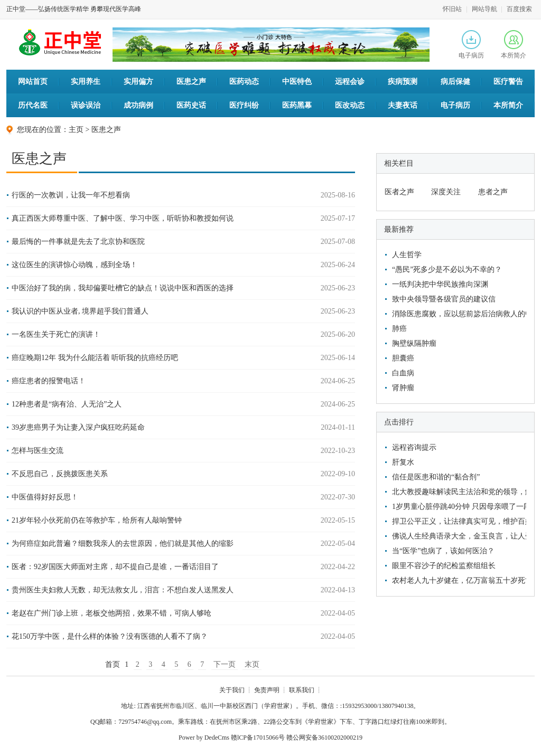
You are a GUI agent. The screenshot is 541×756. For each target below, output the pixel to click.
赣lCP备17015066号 (258, 738)
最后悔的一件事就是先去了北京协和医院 (78, 242)
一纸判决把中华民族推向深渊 (440, 284)
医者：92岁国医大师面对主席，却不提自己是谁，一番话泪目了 (115, 567)
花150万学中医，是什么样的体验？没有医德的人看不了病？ (110, 636)
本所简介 (514, 45)
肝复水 (403, 462)
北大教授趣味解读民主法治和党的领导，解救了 (458, 492)
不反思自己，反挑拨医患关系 (60, 474)
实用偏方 (138, 82)
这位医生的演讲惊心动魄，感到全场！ (74, 265)
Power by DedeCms (204, 738)
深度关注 (446, 192)
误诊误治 (86, 105)
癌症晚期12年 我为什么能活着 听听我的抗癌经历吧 (95, 358)
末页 (252, 664)
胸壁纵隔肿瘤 (414, 343)
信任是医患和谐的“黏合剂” (436, 477)
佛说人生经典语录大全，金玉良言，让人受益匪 (458, 536)
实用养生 (86, 82)
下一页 (225, 664)
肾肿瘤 (403, 388)
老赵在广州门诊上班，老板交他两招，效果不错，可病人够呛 (111, 613)
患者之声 (493, 192)
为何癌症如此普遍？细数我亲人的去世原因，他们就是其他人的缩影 (123, 544)
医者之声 (399, 192)
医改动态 (350, 105)
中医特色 (297, 82)
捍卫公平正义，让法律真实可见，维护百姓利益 (458, 521)
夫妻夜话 (403, 105)
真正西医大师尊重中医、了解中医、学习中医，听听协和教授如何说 (123, 218)
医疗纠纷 (244, 105)
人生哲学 (407, 255)
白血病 (403, 373)
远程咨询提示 (414, 447)
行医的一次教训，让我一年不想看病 (71, 195)
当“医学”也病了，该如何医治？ (443, 551)
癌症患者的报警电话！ (49, 381)
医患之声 (191, 82)
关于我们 (232, 690)
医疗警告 (508, 82)
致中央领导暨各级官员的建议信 (444, 299)
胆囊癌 (403, 358)
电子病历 (471, 45)
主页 (76, 130)
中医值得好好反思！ (45, 497)
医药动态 (244, 82)
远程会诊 (350, 82)
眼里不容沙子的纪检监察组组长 (444, 566)
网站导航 (484, 9)
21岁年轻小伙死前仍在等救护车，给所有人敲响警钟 (97, 520)
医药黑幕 (297, 105)
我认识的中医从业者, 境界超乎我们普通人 (80, 311)
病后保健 (455, 82)
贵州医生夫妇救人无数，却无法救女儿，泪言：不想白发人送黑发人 (123, 590)
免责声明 (267, 690)
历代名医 (33, 105)
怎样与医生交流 (38, 451)
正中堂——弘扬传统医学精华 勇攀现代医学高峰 (74, 9)
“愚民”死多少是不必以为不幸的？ (447, 270)
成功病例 (138, 105)
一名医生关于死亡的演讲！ (56, 334)
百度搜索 (519, 9)
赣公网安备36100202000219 (324, 738)
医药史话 (191, 105)
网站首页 (33, 82)
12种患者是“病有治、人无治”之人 (67, 404)
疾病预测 (403, 82)
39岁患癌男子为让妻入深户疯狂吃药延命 (78, 427)
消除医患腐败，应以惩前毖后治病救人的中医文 (458, 314)
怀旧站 (452, 9)
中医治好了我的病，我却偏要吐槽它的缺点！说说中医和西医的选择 (123, 288)
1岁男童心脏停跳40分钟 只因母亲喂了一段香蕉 (458, 507)
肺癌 (399, 329)
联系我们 (302, 690)
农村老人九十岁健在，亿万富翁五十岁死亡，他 (458, 580)
